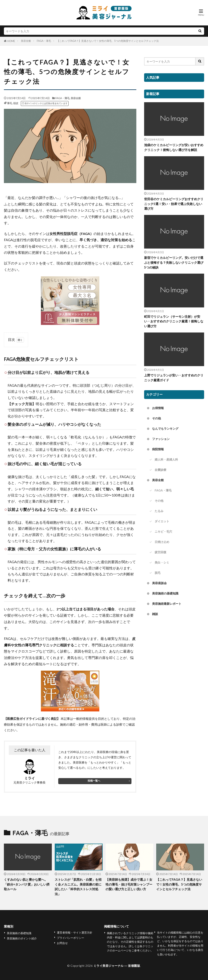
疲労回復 (160, 552)
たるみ (159, 511)
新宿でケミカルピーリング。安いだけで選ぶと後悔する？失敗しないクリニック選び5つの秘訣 (174, 263)
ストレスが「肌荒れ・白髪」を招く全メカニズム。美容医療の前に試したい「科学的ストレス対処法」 (78, 887)
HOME (11, 41)
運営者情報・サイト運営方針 (75, 932)
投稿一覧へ (94, 781)
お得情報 (158, 408)
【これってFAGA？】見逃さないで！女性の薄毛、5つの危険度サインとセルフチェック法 (108, 41)
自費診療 (160, 470)
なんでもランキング (165, 429)
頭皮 (16, 103)
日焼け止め (162, 542)
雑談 (155, 614)
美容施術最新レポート (167, 604)
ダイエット (162, 522)
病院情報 (158, 449)
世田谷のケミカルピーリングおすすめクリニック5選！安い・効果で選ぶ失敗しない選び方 (174, 204)
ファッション (161, 439)
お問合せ (62, 943)
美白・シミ (162, 563)
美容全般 (26, 41)
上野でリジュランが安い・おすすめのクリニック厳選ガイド (174, 378)
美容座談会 (159, 584)
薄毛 (10, 103)
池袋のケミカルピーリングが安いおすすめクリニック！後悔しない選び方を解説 (174, 147)
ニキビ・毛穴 (163, 532)
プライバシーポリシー (71, 938)
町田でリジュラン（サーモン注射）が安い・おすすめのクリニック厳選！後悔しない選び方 (174, 321)
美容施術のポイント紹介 (22, 938)
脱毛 (158, 573)
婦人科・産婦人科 (166, 460)
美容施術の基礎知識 (165, 594)
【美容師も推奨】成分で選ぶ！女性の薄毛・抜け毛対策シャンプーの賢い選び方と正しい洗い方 (129, 887)
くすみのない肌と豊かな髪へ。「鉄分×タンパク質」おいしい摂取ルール (27, 884)
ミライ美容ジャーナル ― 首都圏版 (117, 966)
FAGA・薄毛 (44, 41)
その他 (156, 418)
